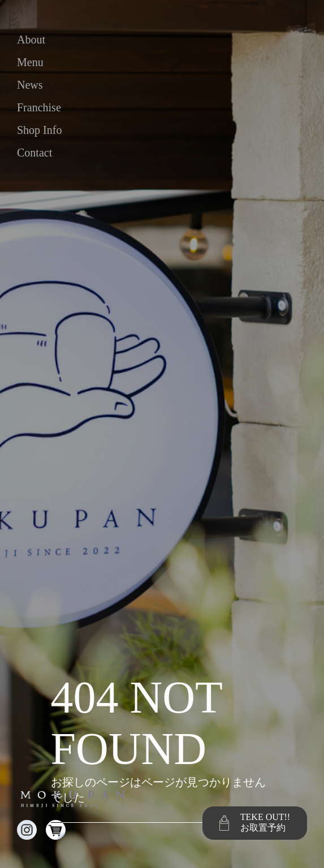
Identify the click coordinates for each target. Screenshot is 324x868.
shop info (39, 130)
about (31, 40)
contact (34, 153)
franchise (39, 107)
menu (30, 62)
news (30, 85)
